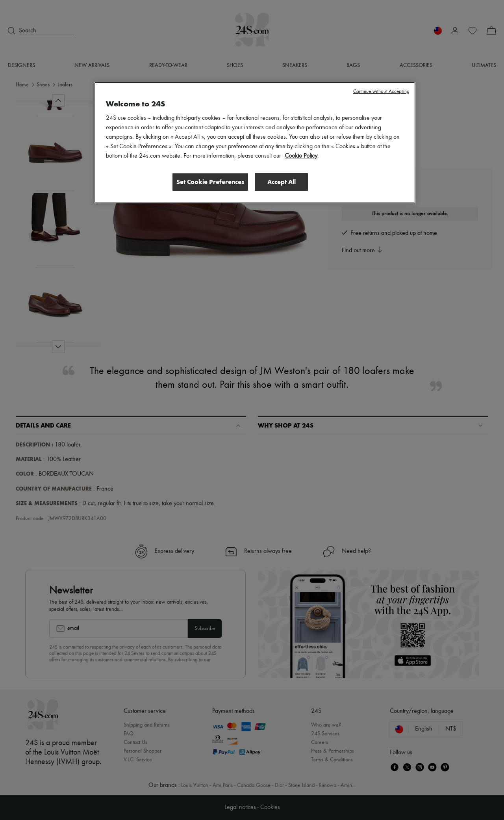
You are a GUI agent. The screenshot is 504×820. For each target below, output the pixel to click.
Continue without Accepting (381, 92)
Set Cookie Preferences (210, 182)
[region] (255, 143)
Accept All (282, 182)
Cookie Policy (301, 156)
